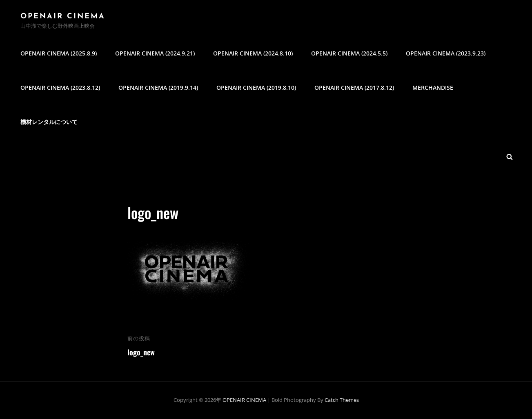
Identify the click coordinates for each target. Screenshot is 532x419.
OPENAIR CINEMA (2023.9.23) (446, 53)
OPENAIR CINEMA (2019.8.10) (256, 88)
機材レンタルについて (49, 122)
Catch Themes (342, 400)
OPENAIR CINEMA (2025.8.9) (59, 53)
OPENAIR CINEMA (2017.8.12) (354, 88)
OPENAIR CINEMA (63, 17)
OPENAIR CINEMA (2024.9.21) (155, 53)
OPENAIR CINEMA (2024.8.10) (253, 53)
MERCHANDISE (433, 88)
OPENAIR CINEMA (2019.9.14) (158, 88)
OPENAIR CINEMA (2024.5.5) (349, 53)
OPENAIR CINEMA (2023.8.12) (60, 88)
